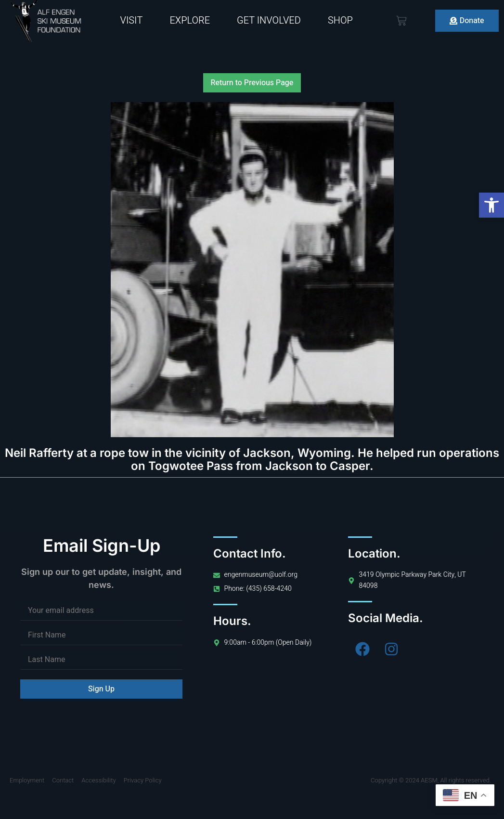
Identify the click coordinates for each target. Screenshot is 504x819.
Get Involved (269, 20)
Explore (190, 20)
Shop (340, 20)
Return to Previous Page (252, 83)
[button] (491, 205)
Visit (131, 20)
